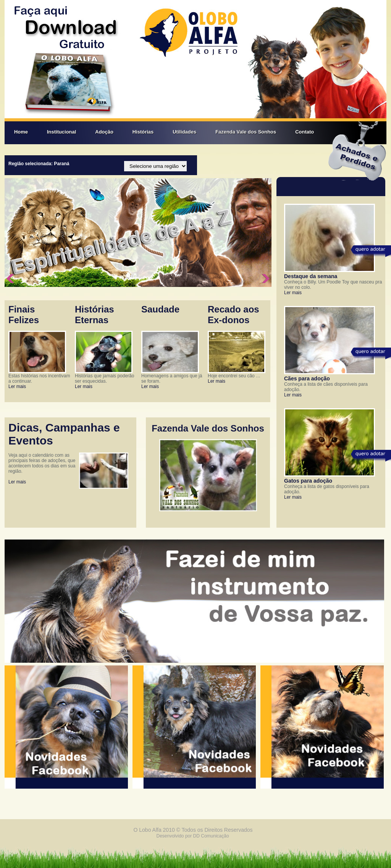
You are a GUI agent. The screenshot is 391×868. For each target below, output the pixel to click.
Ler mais (17, 386)
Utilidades (184, 132)
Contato (305, 132)
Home (21, 132)
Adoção (104, 132)
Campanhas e (83, 428)
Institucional (61, 132)
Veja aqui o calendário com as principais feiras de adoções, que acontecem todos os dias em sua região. (42, 463)
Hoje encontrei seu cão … (234, 376)
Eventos (31, 440)
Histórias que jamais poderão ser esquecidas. (104, 378)
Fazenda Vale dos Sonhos (246, 132)
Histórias (143, 132)
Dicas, (27, 428)
